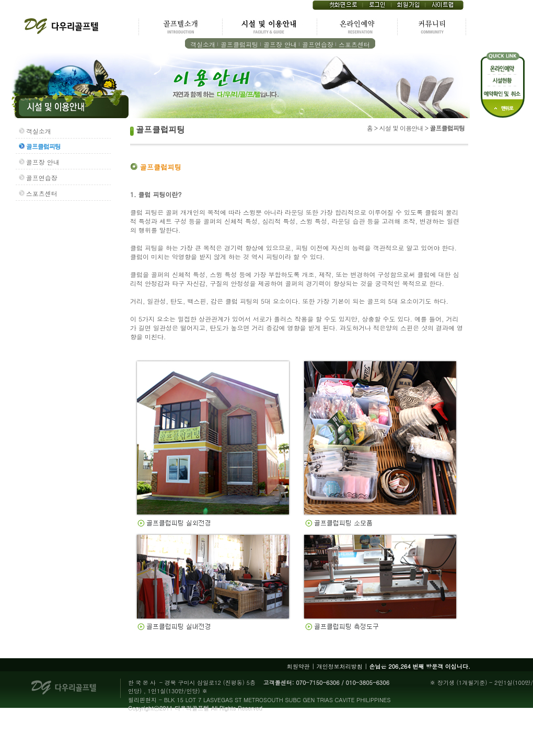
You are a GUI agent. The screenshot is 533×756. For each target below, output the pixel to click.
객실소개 (203, 44)
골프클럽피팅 (239, 44)
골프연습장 (318, 44)
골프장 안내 (280, 44)
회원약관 (298, 666)
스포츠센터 (354, 44)
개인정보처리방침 (340, 666)
